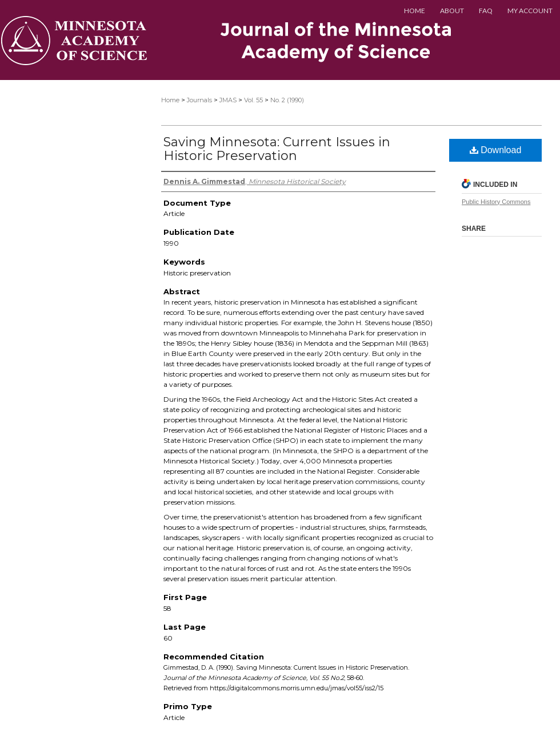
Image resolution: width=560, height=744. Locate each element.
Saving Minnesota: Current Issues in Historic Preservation (277, 149)
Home (170, 100)
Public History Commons (496, 202)
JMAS (228, 100)
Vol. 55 (253, 100)
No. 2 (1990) (287, 100)
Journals (199, 100)
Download (496, 150)
